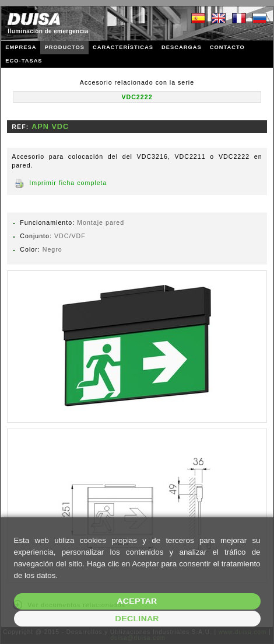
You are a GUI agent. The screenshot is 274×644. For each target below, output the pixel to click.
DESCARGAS (182, 47)
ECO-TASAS (24, 61)
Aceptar (137, 601)
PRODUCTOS (64, 47)
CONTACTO (227, 47)
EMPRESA (21, 47)
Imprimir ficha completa (68, 183)
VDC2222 (137, 97)
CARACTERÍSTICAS (123, 47)
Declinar (137, 619)
